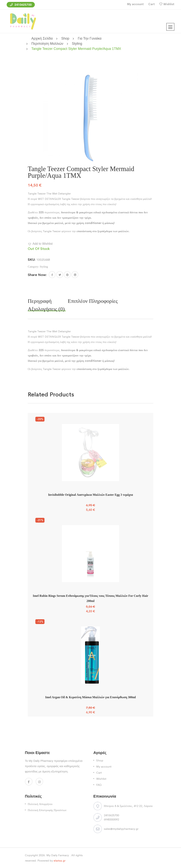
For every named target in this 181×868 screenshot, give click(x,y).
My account (135, 4)
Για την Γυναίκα (90, 38)
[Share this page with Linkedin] (75, 275)
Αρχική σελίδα (42, 38)
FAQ (99, 785)
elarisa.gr (60, 860)
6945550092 (111, 819)
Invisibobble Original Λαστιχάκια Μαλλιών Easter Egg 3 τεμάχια (90, 495)
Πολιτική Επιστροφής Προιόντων (47, 810)
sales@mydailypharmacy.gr (121, 829)
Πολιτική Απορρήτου (40, 804)
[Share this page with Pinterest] (67, 275)
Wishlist (169, 4)
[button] (40, 244)
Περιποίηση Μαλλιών (47, 44)
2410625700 (21, 5)
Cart (152, 4)
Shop (65, 38)
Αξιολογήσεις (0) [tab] (46, 309)
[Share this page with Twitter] (60, 275)
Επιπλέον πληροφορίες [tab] (93, 301)
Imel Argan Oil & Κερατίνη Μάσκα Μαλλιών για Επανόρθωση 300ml (90, 697)
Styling (77, 44)
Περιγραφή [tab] (40, 301)
